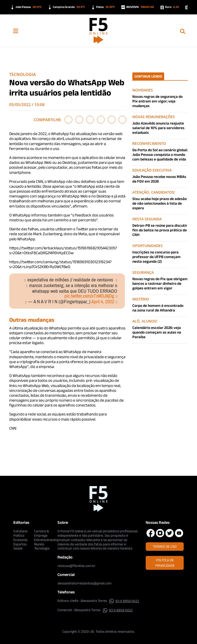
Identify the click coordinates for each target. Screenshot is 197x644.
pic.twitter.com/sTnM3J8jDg (89, 296)
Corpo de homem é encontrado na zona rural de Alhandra (158, 308)
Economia (20, 540)
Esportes (20, 544)
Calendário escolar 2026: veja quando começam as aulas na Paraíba (157, 332)
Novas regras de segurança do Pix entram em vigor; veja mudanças (157, 101)
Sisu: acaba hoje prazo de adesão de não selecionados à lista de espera (160, 203)
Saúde (18, 548)
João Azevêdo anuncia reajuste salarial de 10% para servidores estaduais (158, 128)
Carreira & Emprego (42, 533)
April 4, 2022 (103, 301)
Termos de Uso (165, 546)
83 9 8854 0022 (124, 601)
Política (19, 535)
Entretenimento (46, 540)
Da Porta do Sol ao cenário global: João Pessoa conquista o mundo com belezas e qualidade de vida (160, 154)
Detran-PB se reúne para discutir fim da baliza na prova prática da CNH (160, 230)
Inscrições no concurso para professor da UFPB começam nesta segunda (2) (156, 257)
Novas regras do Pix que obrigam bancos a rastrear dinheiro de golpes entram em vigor (160, 283)
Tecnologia (23, 74)
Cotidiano (20, 531)
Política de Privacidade (165, 563)
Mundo (39, 544)
